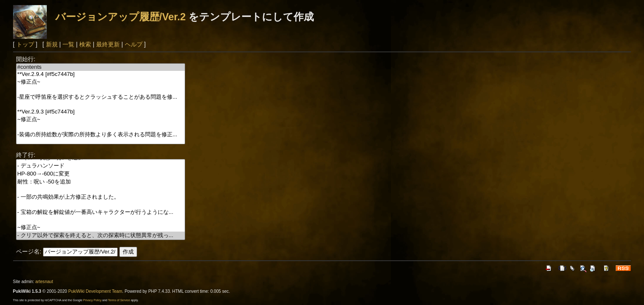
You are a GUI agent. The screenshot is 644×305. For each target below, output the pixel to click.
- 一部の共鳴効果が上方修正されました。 (101, 197)
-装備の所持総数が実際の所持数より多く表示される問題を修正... (101, 135)
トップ (25, 44)
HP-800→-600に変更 (101, 174)
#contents (101, 67)
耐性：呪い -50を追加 (101, 182)
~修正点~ (101, 82)
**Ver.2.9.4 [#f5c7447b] (101, 74)
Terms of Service (119, 300)
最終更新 (108, 44)
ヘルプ (134, 44)
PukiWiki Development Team (95, 291)
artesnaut (44, 282)
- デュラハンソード (101, 166)
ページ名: (29, 251)
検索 (85, 44)
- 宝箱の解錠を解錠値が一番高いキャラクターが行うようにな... (101, 212)
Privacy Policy (92, 300)
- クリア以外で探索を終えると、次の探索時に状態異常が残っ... (101, 236)
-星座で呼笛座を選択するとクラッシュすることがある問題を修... (101, 97)
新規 (52, 44)
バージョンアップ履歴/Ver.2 (121, 17)
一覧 (68, 44)
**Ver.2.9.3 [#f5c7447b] (101, 112)
